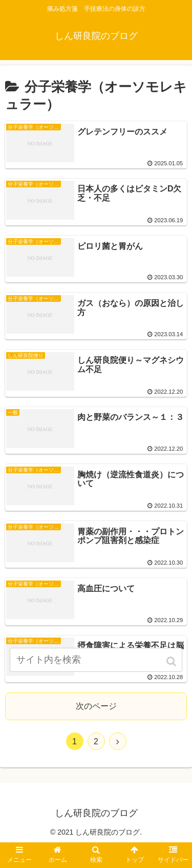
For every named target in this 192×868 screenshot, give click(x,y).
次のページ (96, 706)
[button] (172, 661)
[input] (96, 660)
